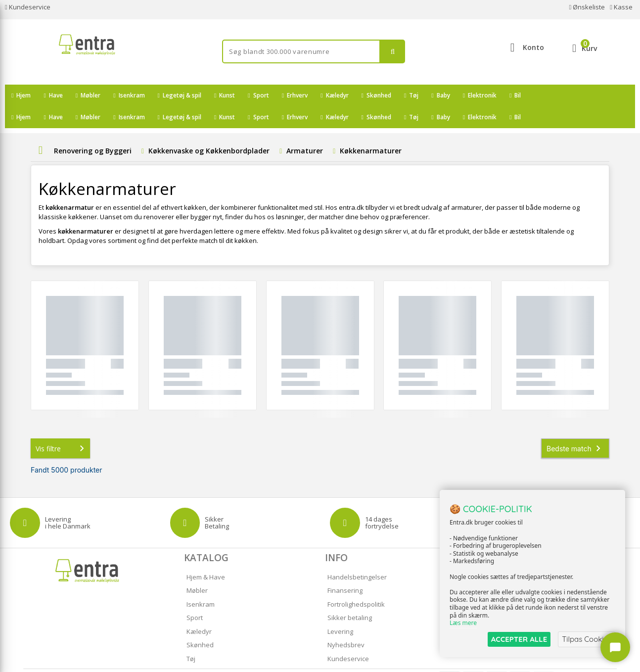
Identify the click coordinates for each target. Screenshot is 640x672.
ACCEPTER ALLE (519, 639)
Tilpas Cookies (587, 639)
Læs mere (463, 623)
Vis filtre (62, 427)
